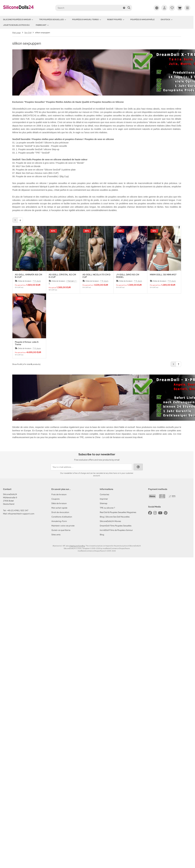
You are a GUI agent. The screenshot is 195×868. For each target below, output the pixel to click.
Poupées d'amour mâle (142, 20)
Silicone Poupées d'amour (18, 20)
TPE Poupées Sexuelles (53, 20)
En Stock (167, 20)
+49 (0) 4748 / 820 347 (17, 510)
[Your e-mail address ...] (91, 467)
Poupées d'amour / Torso (87, 20)
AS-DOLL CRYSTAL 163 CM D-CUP (62, 276)
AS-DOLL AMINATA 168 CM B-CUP (28, 276)
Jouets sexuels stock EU (16, 25)
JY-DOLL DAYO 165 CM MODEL (128, 276)
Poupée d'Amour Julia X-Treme (27, 343)
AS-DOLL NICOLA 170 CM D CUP (96, 276)
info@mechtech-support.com (21, 514)
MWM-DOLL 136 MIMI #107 (163, 275)
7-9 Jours (37, 281)
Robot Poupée (116, 20)
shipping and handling (77, 546)
